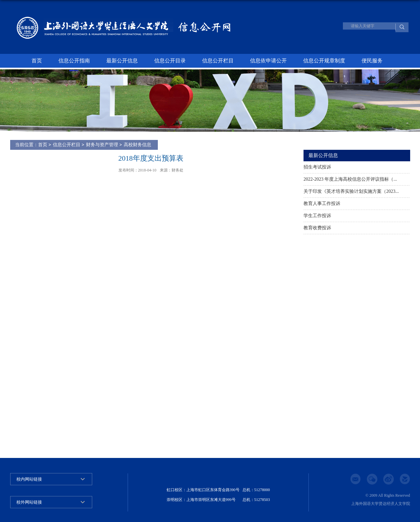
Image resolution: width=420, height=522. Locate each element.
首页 (37, 61)
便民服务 (372, 61)
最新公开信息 (122, 61)
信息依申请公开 (268, 61)
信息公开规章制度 (324, 61)
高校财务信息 (137, 145)
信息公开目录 (170, 61)
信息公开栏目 (218, 61)
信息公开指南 (74, 61)
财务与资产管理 (102, 145)
